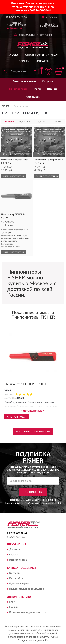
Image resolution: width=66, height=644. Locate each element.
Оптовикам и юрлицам (42, 55)
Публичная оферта (20, 584)
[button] (16, 28)
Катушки (48, 81)
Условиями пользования (41, 503)
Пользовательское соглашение (27, 589)
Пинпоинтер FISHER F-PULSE (26, 384)
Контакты (42, 61)
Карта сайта (16, 578)
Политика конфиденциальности (28, 612)
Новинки (23, 61)
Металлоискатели (24, 81)
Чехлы (37, 89)
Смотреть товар (17, 417)
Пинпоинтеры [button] (18, 89)
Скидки (13, 607)
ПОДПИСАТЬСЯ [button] (33, 492)
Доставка (15, 550)
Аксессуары (33, 97)
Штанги (52, 89)
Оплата (13, 555)
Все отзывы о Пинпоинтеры (33, 431)
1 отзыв (9, 225)
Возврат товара (18, 560)
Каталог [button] (14, 55)
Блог (12, 602)
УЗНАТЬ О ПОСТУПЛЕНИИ (14, 176)
